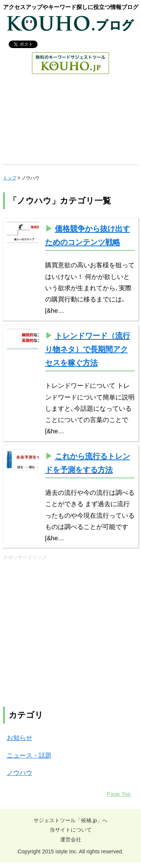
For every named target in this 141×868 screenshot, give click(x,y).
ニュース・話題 (29, 756)
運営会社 (71, 839)
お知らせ (20, 738)
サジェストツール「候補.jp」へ (70, 820)
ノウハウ (20, 773)
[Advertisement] (70, 121)
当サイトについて (71, 830)
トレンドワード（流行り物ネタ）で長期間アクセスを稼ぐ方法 (88, 349)
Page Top (119, 794)
